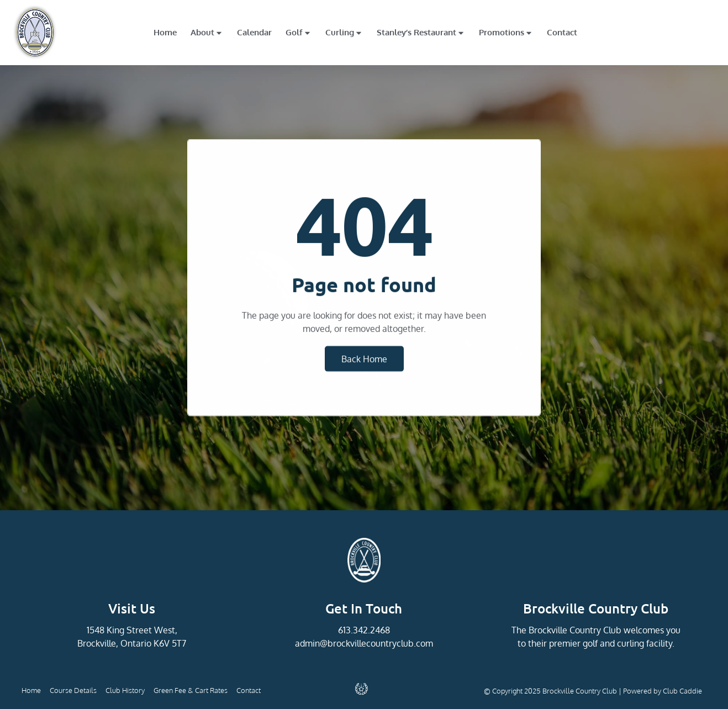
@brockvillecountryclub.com (376, 643)
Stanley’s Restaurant (421, 33)
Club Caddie (682, 691)
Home (165, 32)
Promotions (506, 33)
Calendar (254, 32)
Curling (344, 33)
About (207, 33)
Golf (299, 33)
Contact (562, 32)
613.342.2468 (364, 630)
